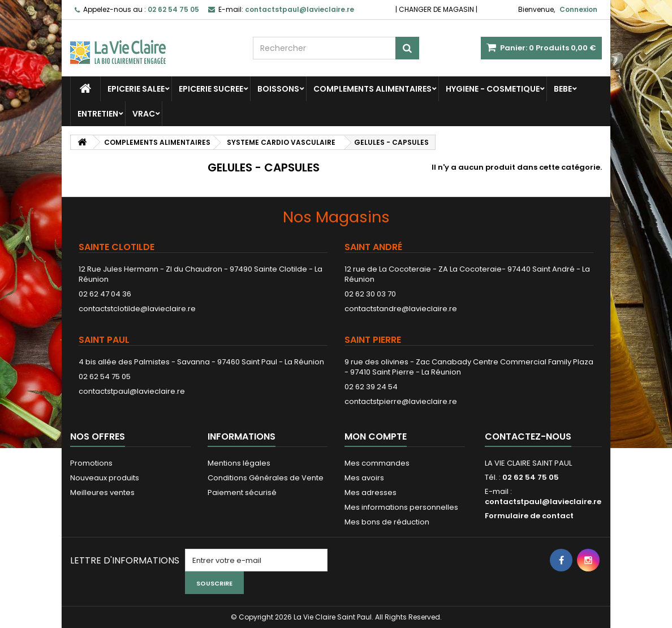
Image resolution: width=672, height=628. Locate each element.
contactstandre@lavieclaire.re (401, 309)
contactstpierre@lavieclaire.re (401, 401)
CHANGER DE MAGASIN (436, 9)
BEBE (563, 89)
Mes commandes (377, 463)
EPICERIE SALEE (136, 89)
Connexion (578, 9)
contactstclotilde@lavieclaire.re (137, 309)
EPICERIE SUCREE (211, 89)
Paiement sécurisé (242, 492)
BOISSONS (278, 89)
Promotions (91, 463)
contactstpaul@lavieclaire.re (132, 391)
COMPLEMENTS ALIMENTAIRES (372, 89)
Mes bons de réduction (387, 522)
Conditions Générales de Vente (266, 478)
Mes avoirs (364, 478)
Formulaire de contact (529, 516)
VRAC (144, 114)
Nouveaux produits (105, 478)
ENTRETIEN (98, 114)
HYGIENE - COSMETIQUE (493, 89)
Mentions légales (239, 463)
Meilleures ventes (102, 492)
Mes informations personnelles (401, 507)
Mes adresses (371, 492)
